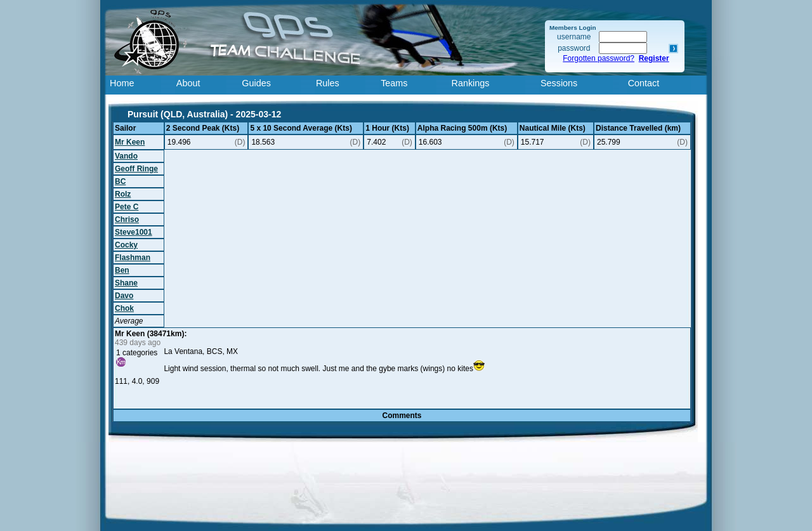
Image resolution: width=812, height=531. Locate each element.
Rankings (471, 83)
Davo (124, 296)
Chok (124, 308)
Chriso (127, 220)
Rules (328, 83)
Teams (394, 83)
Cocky (126, 245)
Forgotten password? (599, 58)
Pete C (127, 207)
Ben (122, 270)
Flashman (133, 258)
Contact (644, 83)
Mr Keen (130, 142)
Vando (126, 156)
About (188, 83)
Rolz (123, 194)
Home (122, 83)
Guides (256, 83)
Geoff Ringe (136, 169)
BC (120, 181)
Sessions (559, 83)
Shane (126, 283)
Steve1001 (134, 232)
